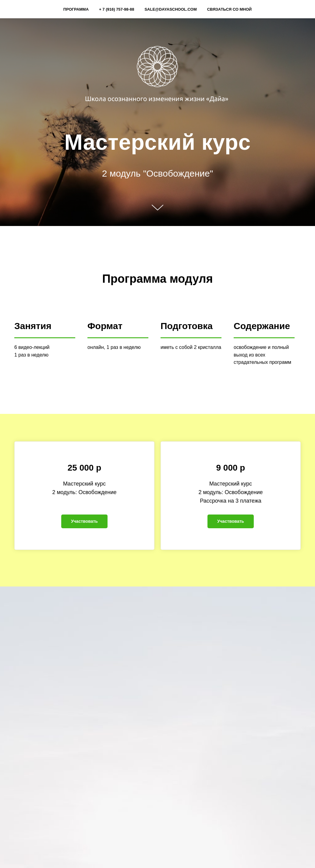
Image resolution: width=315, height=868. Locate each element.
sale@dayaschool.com (170, 9)
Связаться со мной (229, 9)
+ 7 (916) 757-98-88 (117, 9)
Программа (76, 9)
